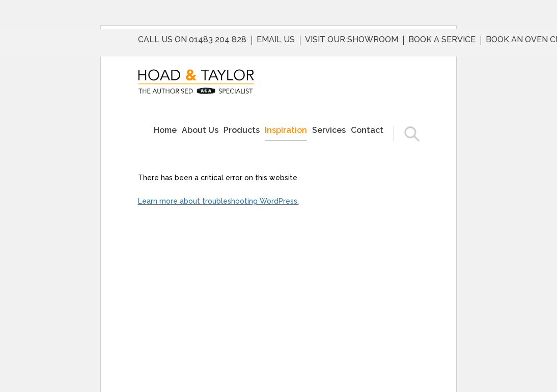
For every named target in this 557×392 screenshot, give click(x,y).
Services (329, 130)
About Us (200, 130)
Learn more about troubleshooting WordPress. (218, 201)
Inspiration (286, 130)
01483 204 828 (218, 40)
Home (165, 130)
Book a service (442, 40)
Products (242, 130)
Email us (276, 40)
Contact (367, 130)
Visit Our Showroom (352, 40)
